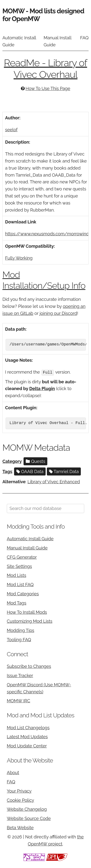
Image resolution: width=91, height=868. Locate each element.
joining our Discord (58, 313)
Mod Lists (17, 575)
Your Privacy (19, 791)
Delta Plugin (42, 388)
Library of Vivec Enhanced (54, 481)
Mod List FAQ (20, 584)
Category (12, 461)
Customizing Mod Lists (30, 621)
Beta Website (20, 827)
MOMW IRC (18, 700)
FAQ (84, 38)
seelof (11, 130)
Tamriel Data (64, 471)
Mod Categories (23, 594)
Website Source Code (29, 818)
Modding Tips (21, 630)
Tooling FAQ (19, 639)
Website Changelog (27, 809)
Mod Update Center (27, 746)
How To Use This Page (48, 88)
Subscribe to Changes (29, 666)
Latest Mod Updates (27, 736)
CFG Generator (22, 557)
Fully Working (19, 258)
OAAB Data (30, 471)
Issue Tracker (20, 675)
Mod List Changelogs (28, 727)
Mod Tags (17, 603)
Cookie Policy (20, 800)
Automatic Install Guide (19, 41)
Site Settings (19, 566)
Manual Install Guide (58, 41)
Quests (35, 461)
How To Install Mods (27, 612)
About (13, 772)
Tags (7, 471)
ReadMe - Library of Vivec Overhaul (45, 69)
